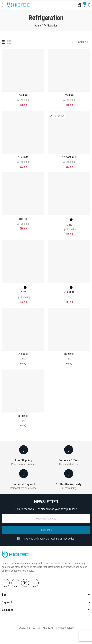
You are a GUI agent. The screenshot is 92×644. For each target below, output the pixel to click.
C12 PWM (23, 157)
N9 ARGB (69, 354)
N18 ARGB (69, 292)
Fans (69, 297)
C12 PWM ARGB (69, 157)
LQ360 (69, 225)
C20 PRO (69, 95)
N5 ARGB (23, 416)
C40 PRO (23, 95)
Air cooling (23, 100)
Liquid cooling (69, 229)
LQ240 (23, 292)
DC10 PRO (23, 219)
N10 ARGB (23, 354)
